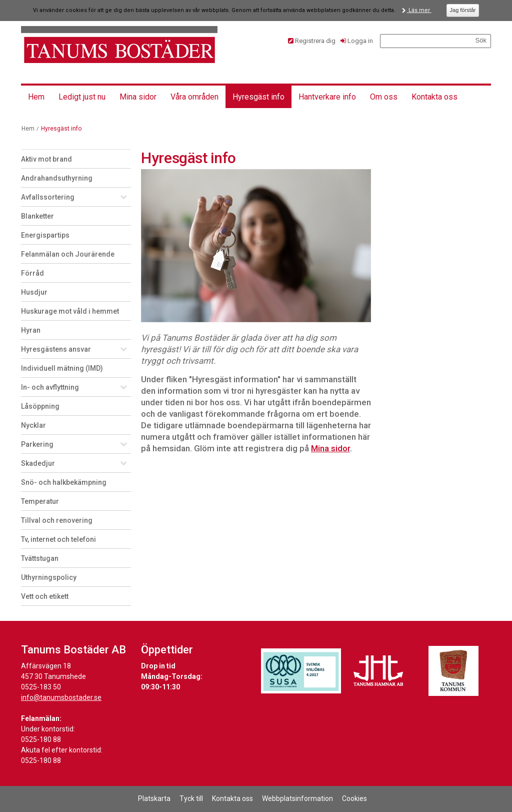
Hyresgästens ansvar (56, 349)
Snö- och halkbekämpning (64, 482)
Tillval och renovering (57, 520)
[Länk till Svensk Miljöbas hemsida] (301, 671)
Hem (36, 97)
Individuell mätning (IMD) (62, 368)
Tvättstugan (40, 558)
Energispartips (45, 235)
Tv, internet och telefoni (58, 539)
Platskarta (154, 798)
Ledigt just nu (82, 97)
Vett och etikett (45, 596)
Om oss (384, 97)
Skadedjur (38, 463)
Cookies (354, 798)
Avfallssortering (48, 197)
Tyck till (191, 798)
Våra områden (194, 97)
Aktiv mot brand (46, 159)
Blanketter (37, 216)
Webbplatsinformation (297, 798)
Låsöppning (40, 406)
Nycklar (33, 425)
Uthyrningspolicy (49, 577)
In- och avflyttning (50, 387)
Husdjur (34, 292)
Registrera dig (315, 41)
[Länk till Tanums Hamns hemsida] (378, 671)
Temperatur (40, 501)
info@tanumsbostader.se (61, 697)
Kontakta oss (434, 97)
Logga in (360, 41)
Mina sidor (138, 97)
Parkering (37, 444)
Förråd (32, 273)
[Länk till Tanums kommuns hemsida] (453, 671)
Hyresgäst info (258, 97)
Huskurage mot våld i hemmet (70, 311)
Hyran (31, 330)
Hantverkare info (327, 97)
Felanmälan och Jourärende (68, 254)
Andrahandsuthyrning (57, 178)
